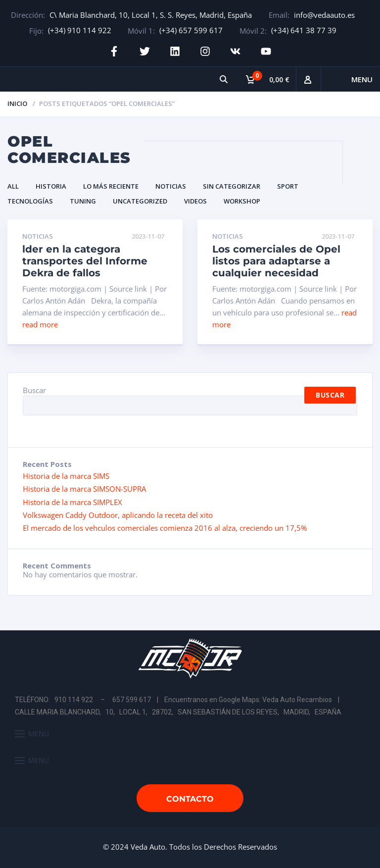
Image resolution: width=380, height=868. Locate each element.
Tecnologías (30, 201)
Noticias (171, 186)
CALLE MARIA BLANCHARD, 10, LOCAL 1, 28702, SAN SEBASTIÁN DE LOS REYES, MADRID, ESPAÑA (178, 712)
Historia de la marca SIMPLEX (72, 502)
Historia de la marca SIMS (66, 475)
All (13, 186)
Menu (362, 79)
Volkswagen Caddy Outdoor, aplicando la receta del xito (118, 515)
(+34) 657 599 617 (191, 30)
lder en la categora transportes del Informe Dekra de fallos (85, 261)
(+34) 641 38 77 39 (304, 30)
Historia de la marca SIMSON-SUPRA (84, 489)
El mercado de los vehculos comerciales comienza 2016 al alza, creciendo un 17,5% (165, 528)
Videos (195, 201)
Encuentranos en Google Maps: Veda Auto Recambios (248, 699)
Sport (288, 186)
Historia (51, 186)
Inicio (17, 103)
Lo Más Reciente (111, 186)
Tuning (83, 201)
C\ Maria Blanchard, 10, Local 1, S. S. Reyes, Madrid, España (151, 15)
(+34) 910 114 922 (80, 30)
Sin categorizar (232, 186)
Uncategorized (140, 201)
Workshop (242, 201)
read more (40, 324)
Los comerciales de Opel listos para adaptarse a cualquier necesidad (276, 261)
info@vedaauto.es (324, 15)
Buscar (34, 390)
